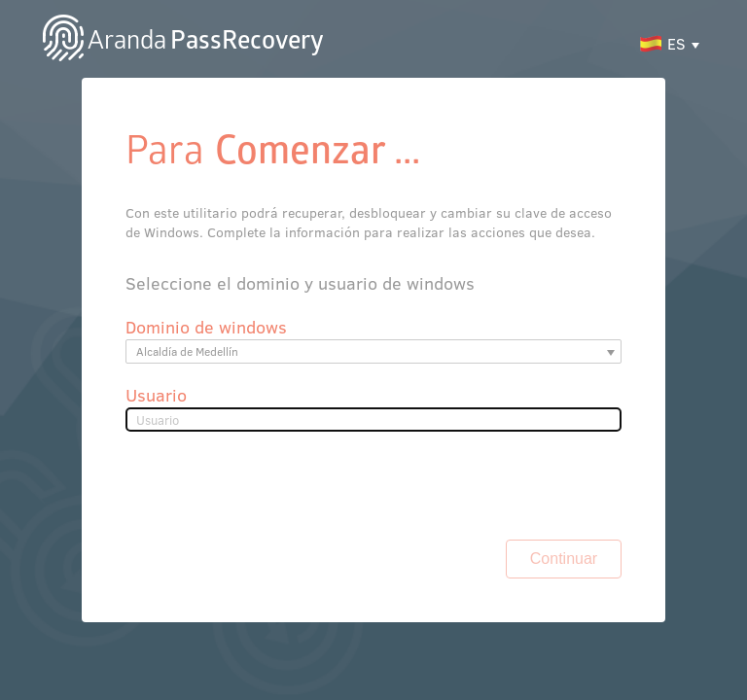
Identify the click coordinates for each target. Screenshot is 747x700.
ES (701, 27)
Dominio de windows (87, 260)
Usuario (53, 342)
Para (52, 124)
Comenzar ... (128, 124)
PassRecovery (152, 28)
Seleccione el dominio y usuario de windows (168, 219)
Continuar (671, 445)
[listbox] (374, 298)
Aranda (70, 28)
